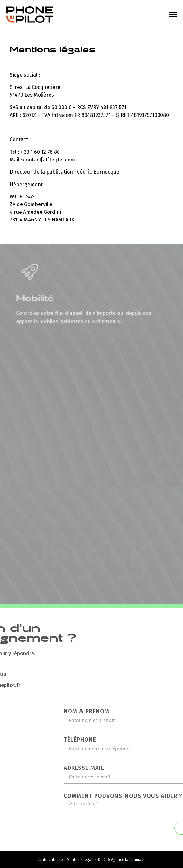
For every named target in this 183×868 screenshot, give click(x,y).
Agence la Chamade (128, 860)
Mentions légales (82, 860)
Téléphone (141, 740)
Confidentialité (51, 860)
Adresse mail (145, 768)
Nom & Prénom (147, 711)
